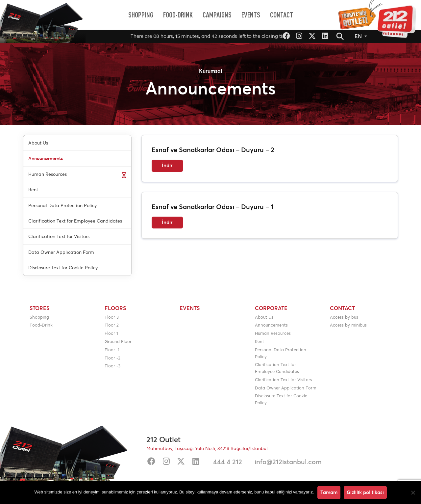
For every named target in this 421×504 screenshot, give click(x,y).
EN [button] (359, 36)
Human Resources (273, 333)
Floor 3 (112, 317)
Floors (115, 308)
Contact (342, 308)
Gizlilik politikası (365, 492)
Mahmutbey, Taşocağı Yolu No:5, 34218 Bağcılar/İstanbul (207, 448)
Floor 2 (112, 325)
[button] (340, 36)
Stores (39, 308)
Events (190, 308)
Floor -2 (112, 358)
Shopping (39, 317)
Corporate (271, 308)
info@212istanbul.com (288, 462)
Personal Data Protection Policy (281, 353)
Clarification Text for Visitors (284, 380)
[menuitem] (141, 15)
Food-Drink (41, 325)
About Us (264, 317)
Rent (260, 342)
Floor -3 (112, 366)
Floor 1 (111, 333)
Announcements (271, 325)
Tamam (329, 492)
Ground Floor (118, 342)
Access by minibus (348, 325)
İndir (167, 165)
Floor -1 (112, 350)
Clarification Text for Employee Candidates (277, 368)
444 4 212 (228, 462)
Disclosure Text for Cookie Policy (281, 399)
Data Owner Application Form (286, 388)
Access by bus (344, 317)
